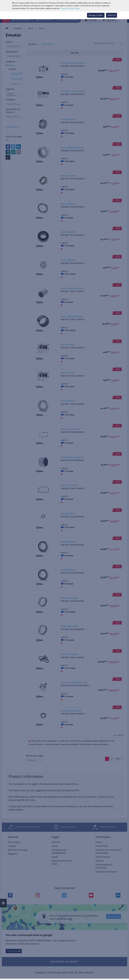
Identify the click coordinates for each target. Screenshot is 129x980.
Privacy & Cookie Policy (70, 8)
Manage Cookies (96, 15)
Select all (112, 15)
